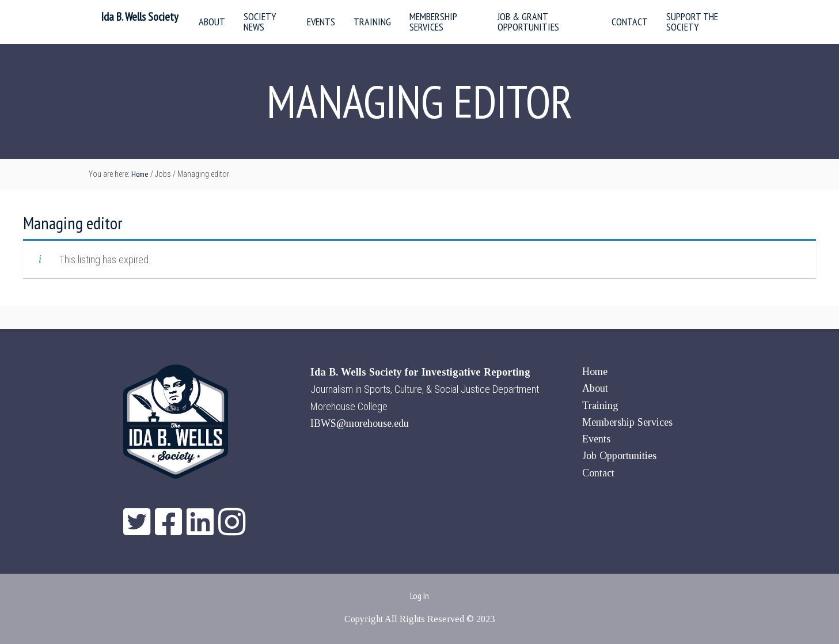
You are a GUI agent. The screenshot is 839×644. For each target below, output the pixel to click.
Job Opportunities (619, 456)
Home (595, 372)
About (595, 388)
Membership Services (627, 422)
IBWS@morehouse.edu (360, 423)
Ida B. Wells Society (140, 17)
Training (600, 406)
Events (596, 439)
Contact (598, 473)
